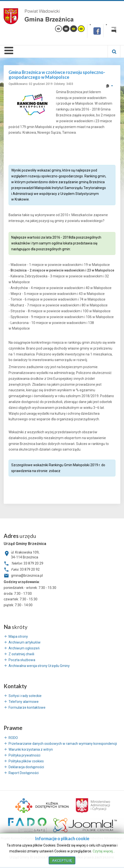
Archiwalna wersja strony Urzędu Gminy (39, 666)
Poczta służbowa (22, 660)
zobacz (55, 471)
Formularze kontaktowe (27, 707)
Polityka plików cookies (26, 761)
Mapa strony (18, 636)
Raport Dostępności (24, 773)
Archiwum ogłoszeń (24, 648)
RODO (13, 738)
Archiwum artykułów (25, 642)
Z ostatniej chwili (21, 654)
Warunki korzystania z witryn (31, 749)
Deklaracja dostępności (26, 767)
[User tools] (109, 86)
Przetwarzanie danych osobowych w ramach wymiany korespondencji (63, 744)
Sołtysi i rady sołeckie (25, 696)
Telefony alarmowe (24, 702)
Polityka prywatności (24, 755)
